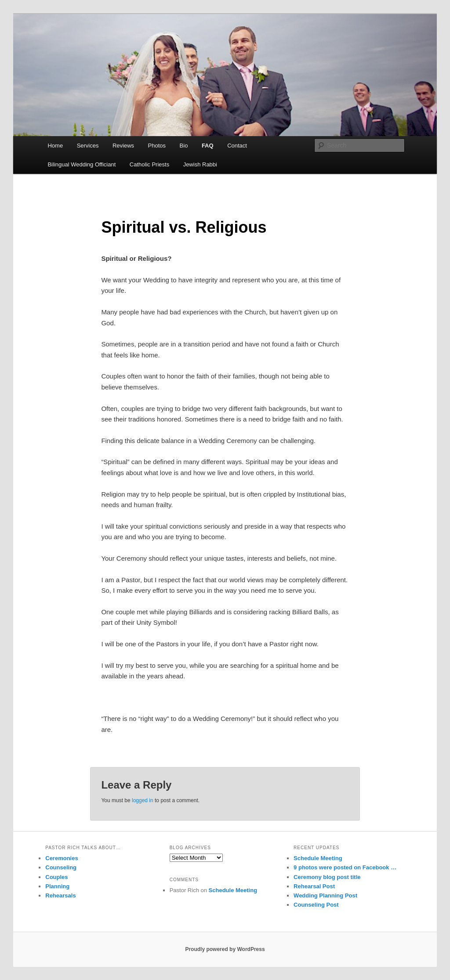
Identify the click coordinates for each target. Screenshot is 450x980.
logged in (143, 800)
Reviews (123, 146)
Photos (157, 146)
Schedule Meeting (233, 890)
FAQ (208, 146)
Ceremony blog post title (327, 877)
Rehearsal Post (314, 886)
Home (55, 146)
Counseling (61, 867)
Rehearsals (60, 895)
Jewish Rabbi (200, 164)
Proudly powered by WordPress (225, 949)
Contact (237, 146)
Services (88, 146)
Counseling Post (316, 905)
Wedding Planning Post (325, 895)
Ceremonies (62, 858)
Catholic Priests (149, 164)
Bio (184, 146)
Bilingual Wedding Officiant (82, 164)
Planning (57, 886)
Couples (56, 877)
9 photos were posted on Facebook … (345, 867)
